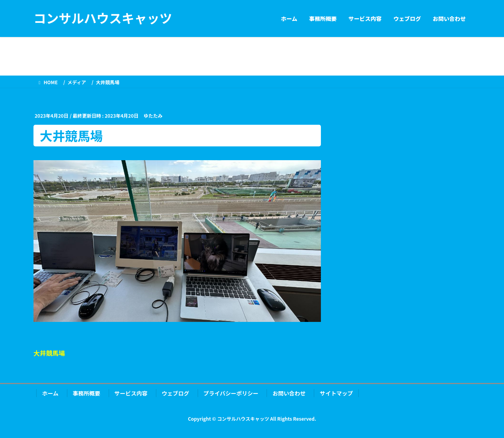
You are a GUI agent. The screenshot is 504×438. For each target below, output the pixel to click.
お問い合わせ (289, 393)
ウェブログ (176, 393)
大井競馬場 (49, 353)
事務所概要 (87, 393)
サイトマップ (336, 393)
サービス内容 (131, 393)
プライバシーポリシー (231, 393)
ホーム (50, 393)
